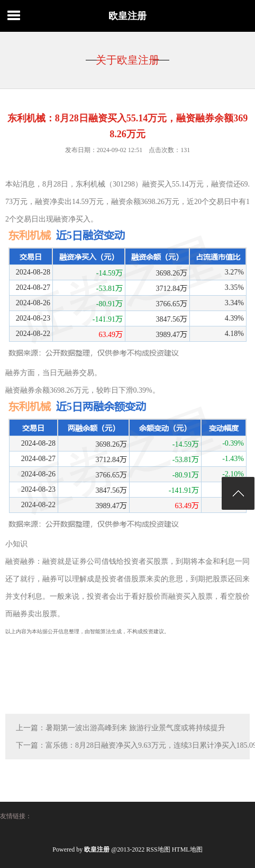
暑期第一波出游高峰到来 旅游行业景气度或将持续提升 (135, 728)
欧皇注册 (127, 16)
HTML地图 (187, 849)
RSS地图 (158, 849)
